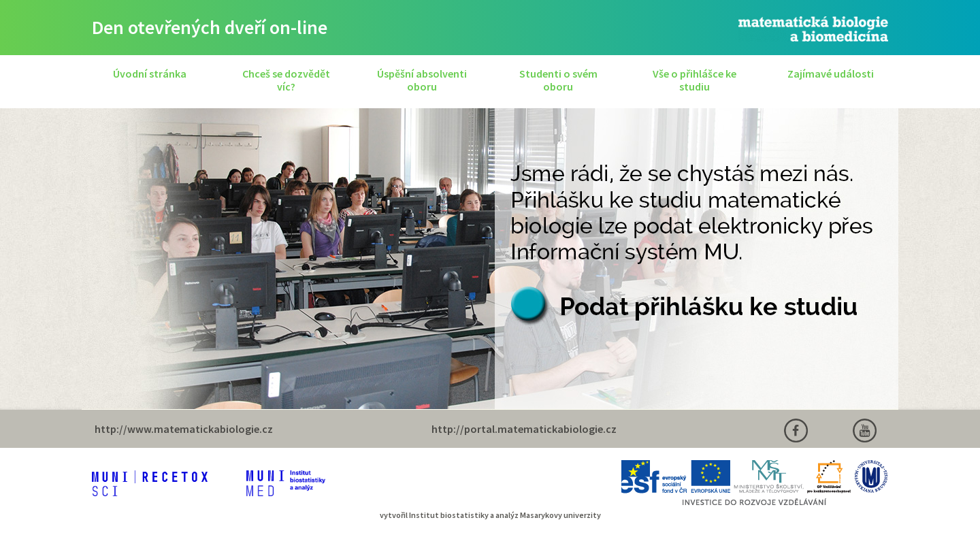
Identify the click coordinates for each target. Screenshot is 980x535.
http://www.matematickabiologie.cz (184, 429)
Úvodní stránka (150, 74)
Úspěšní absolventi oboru (422, 80)
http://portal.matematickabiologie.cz (524, 429)
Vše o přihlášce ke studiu (695, 80)
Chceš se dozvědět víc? (286, 80)
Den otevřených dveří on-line (210, 27)
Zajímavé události (831, 74)
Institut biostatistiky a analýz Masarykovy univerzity (505, 515)
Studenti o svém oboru (558, 80)
